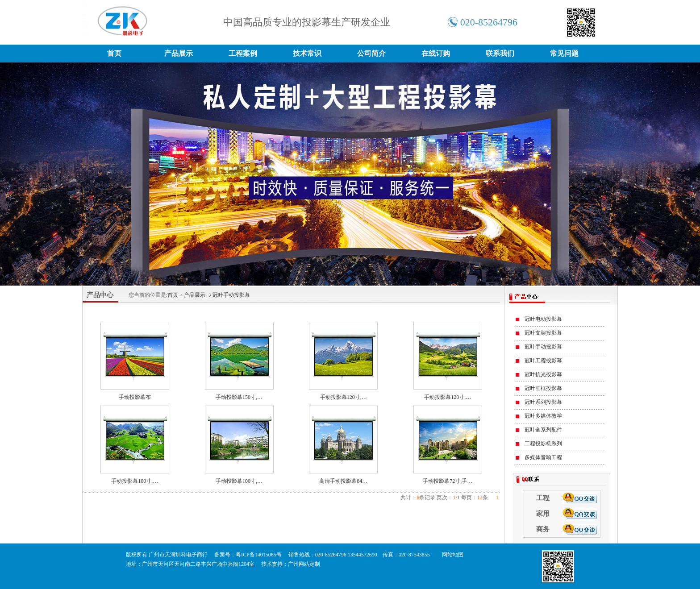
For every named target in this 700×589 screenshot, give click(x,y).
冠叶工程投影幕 (543, 361)
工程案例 (243, 53)
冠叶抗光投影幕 (543, 374)
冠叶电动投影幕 (543, 319)
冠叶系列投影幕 (543, 402)
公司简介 (371, 53)
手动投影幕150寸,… (239, 397)
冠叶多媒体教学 (543, 416)
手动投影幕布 (135, 397)
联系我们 (500, 53)
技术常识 (307, 53)
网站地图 (453, 555)
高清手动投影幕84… (343, 481)
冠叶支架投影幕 (543, 333)
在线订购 (436, 53)
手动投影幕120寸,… (344, 397)
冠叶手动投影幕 (231, 295)
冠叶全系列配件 (543, 430)
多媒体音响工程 (543, 457)
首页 (114, 53)
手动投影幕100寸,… (135, 481)
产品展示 (179, 53)
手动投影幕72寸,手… (448, 481)
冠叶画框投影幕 (543, 388)
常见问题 (564, 53)
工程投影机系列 (543, 444)
